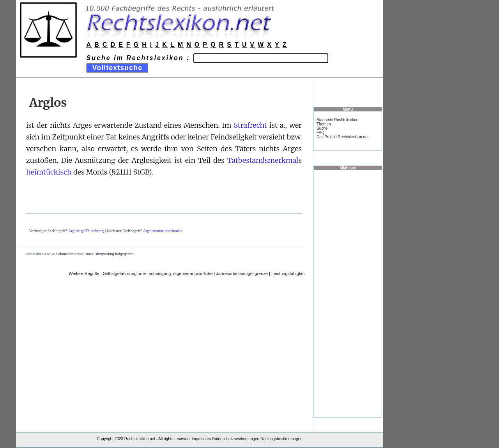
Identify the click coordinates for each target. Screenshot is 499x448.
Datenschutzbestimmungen (236, 439)
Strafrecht (250, 125)
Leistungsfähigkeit (288, 273)
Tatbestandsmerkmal (263, 160)
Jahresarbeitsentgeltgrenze (242, 273)
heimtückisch (49, 172)
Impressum (201, 439)
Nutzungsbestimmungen (281, 439)
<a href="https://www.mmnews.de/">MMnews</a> (348, 293)
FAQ (320, 133)
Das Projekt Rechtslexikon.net (342, 137)
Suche (322, 128)
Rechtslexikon (136, 439)
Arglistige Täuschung (86, 231)
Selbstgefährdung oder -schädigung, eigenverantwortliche (158, 273)
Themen (324, 124)
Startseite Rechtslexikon (337, 120)
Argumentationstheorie (163, 231)
